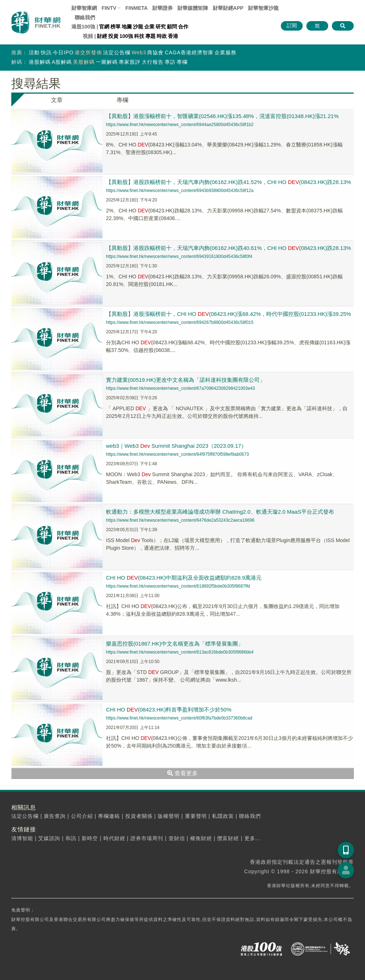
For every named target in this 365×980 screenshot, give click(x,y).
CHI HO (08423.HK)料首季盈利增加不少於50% (169, 709)
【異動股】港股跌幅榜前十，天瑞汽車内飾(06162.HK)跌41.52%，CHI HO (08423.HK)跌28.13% (229, 182)
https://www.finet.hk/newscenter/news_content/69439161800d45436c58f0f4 (179, 256)
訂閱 (292, 26)
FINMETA (136, 8)
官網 (104, 27)
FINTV (109, 8)
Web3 (139, 52)
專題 (150, 36)
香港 (173, 36)
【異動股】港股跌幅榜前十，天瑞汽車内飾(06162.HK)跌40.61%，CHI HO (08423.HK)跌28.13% (229, 248)
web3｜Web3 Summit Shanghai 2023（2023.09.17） (176, 446)
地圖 (127, 27)
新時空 (90, 838)
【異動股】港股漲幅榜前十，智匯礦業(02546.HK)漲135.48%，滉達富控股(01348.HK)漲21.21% (222, 116)
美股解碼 (84, 62)
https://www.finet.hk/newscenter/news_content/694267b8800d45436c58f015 (180, 322)
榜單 (115, 27)
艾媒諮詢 (49, 838)
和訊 (71, 838)
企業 (149, 27)
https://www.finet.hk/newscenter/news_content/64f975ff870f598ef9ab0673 (177, 454)
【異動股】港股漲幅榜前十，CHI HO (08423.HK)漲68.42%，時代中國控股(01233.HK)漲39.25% (229, 314)
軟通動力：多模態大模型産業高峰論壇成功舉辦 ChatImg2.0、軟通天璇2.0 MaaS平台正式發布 (220, 512)
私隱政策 (223, 816)
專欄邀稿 (109, 816)
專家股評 (130, 62)
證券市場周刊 (147, 838)
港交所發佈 (88, 52)
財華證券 (162, 8)
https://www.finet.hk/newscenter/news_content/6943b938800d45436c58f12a (180, 191)
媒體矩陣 (193, 8)
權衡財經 (201, 838)
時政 (162, 36)
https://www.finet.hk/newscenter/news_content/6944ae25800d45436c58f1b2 (180, 125)
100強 (126, 36)
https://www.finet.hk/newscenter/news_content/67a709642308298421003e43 (180, 388)
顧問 (172, 27)
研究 (161, 27)
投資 (113, 36)
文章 (57, 100)
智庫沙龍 (263, 8)
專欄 (182, 62)
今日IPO (63, 52)
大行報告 (153, 62)
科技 (139, 36)
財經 (102, 36)
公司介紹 (82, 816)
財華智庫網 (84, 8)
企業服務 (225, 52)
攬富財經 (228, 838)
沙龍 (138, 27)
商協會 (155, 52)
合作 (183, 27)
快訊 (46, 52)
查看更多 (182, 773)
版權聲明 (169, 816)
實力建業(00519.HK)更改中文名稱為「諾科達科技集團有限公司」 (186, 380)
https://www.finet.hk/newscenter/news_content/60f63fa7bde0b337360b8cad (179, 718)
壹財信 (177, 838)
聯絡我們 (85, 17)
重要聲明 (196, 816)
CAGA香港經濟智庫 (189, 52)
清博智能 (22, 838)
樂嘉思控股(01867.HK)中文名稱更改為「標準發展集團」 (175, 644)
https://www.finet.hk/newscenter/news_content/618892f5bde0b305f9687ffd (178, 586)
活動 (34, 52)
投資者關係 (139, 816)
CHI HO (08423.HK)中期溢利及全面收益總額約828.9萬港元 (184, 578)
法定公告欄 (117, 52)
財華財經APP (228, 8)
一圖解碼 (107, 62)
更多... (253, 838)
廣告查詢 (55, 816)
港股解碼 (40, 62)
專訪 (170, 62)
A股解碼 (62, 62)
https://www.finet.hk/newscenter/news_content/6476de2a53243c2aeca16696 (180, 520)
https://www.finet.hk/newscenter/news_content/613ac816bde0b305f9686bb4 (180, 652)
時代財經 (114, 838)
